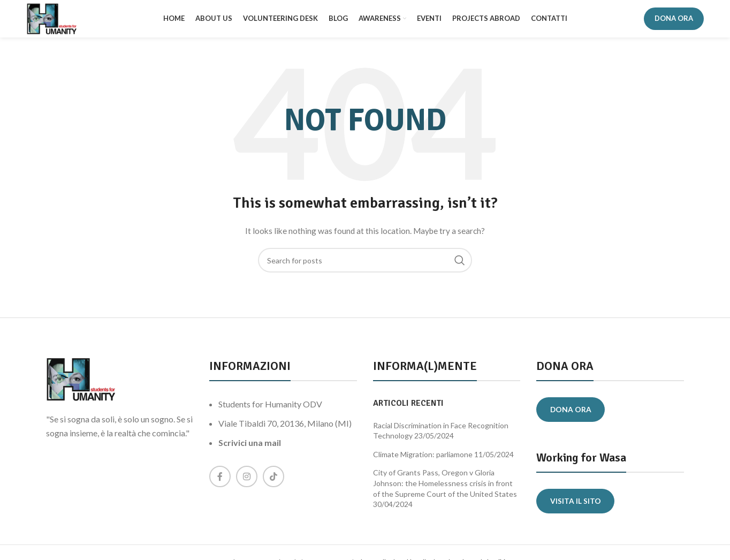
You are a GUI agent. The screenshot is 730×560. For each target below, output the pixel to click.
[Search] (365, 266)
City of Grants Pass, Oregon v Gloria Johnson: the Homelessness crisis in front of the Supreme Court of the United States (445, 488)
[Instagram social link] (247, 482)
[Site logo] (56, 21)
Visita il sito (577, 507)
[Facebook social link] (220, 482)
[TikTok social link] (273, 482)
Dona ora (572, 415)
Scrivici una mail (250, 448)
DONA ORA (674, 21)
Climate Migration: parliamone (423, 459)
